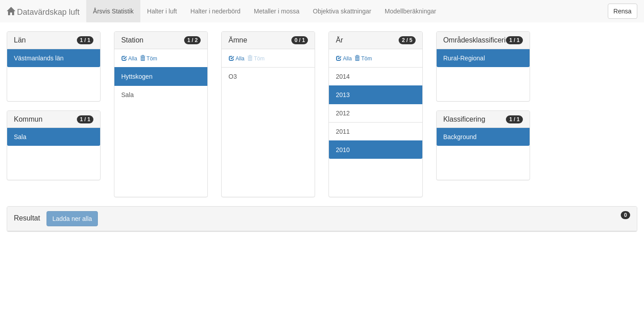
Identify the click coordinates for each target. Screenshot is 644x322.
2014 (343, 76)
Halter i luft (162, 11)
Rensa (623, 11)
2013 (343, 95)
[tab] (322, 219)
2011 (343, 131)
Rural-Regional (464, 58)
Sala (20, 137)
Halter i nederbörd (215, 11)
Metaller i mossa (277, 11)
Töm (149, 59)
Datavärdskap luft (43, 12)
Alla (129, 59)
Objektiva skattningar (342, 11)
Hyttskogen (137, 76)
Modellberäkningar (410, 11)
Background (460, 137)
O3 (233, 76)
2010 (343, 150)
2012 (343, 113)
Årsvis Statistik (113, 11)
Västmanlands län (39, 58)
